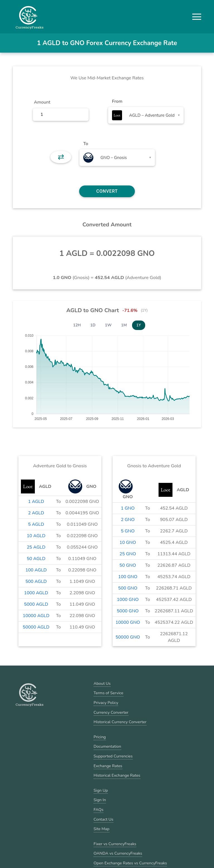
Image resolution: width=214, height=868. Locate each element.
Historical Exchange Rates (117, 775)
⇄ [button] (61, 157)
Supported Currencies (113, 756)
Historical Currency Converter (120, 722)
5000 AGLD (36, 604)
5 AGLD (36, 524)
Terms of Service (109, 693)
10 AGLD (36, 536)
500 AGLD (36, 581)
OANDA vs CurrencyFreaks (118, 853)
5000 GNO (128, 611)
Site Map (102, 829)
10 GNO (128, 542)
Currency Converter (111, 712)
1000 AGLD (36, 593)
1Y (139, 325)
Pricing (100, 737)
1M (124, 325)
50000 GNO (128, 637)
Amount (42, 102)
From (117, 101)
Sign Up (101, 790)
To (86, 144)
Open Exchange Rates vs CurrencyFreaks (130, 863)
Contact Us (104, 819)
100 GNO (128, 577)
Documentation (107, 746)
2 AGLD (36, 513)
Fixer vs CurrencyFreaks (115, 844)
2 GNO (128, 520)
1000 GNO (128, 600)
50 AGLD (36, 559)
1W (108, 325)
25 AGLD (36, 547)
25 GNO (128, 554)
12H (77, 325)
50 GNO (128, 565)
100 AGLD (36, 570)
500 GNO (128, 588)
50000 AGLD (36, 627)
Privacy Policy (106, 703)
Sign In (100, 800)
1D (93, 325)
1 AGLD (36, 502)
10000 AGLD (36, 616)
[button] (197, 17)
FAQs (99, 810)
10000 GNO (128, 622)
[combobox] (146, 115)
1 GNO (128, 508)
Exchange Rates (108, 766)
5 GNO (128, 531)
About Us (102, 683)
